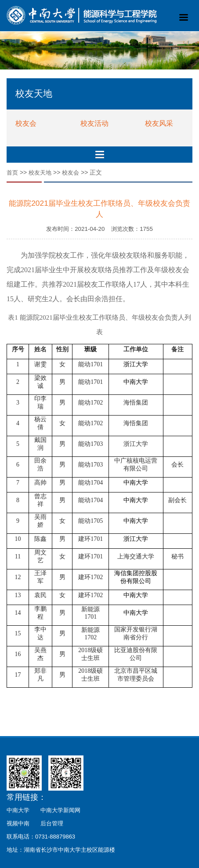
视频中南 (18, 823)
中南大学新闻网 (60, 810)
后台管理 (52, 823)
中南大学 (18, 810)
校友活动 (94, 123)
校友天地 (40, 173)
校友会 (26, 123)
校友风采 (159, 123)
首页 (12, 173)
